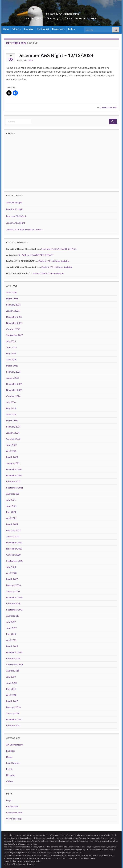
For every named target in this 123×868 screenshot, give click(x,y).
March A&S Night (15, 209)
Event (9, 769)
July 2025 (11, 341)
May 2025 (11, 353)
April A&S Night (14, 203)
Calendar (29, 29)
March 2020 (12, 579)
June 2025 (11, 347)
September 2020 (15, 561)
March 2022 (12, 457)
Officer (31, 60)
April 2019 (11, 640)
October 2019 (13, 604)
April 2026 (11, 292)
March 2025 (12, 366)
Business (11, 751)
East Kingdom (13, 763)
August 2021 (13, 494)
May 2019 (11, 634)
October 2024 (13, 396)
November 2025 (14, 323)
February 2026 (13, 305)
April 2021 (11, 518)
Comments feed (14, 813)
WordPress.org (14, 819)
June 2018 (11, 683)
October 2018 (13, 658)
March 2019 (12, 646)
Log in (9, 800)
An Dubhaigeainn (15, 745)
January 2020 (13, 591)
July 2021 (11, 500)
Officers (16, 29)
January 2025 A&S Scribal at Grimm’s (24, 229)
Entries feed (12, 806)
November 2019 (14, 597)
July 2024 (11, 402)
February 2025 (13, 372)
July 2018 (11, 677)
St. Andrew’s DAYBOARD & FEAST (59, 249)
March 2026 (12, 299)
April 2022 (11, 451)
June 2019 (11, 628)
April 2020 (11, 573)
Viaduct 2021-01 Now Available (54, 261)
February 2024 (13, 427)
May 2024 (11, 408)
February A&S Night (16, 216)
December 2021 (14, 469)
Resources (59, 29)
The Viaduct (43, 29)
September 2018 (15, 665)
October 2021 (13, 482)
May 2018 (11, 689)
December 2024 (14, 384)
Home (6, 29)
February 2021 (13, 530)
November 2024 (14, 390)
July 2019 (11, 622)
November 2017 (14, 719)
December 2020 (14, 543)
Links (72, 29)
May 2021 (11, 512)
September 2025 (15, 335)
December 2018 (14, 652)
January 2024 (13, 433)
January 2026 (13, 311)
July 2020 (11, 567)
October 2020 (13, 555)
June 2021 (11, 506)
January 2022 (13, 463)
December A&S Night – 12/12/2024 (55, 55)
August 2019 (13, 616)
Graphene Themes (26, 864)
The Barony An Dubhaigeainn (61, 13)
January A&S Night (16, 223)
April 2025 (11, 360)
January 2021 (13, 536)
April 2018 (11, 695)
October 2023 (13, 439)
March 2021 (12, 524)
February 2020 (13, 585)
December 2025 (14, 317)
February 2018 (13, 707)
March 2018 (12, 701)
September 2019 (15, 610)
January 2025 (13, 378)
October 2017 (13, 726)
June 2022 (11, 445)
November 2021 (14, 475)
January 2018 (13, 713)
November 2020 (14, 549)
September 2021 (15, 488)
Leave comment (109, 107)
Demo (9, 757)
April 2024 (11, 414)
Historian (11, 775)
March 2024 (12, 421)
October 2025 (13, 329)
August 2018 (13, 671)
